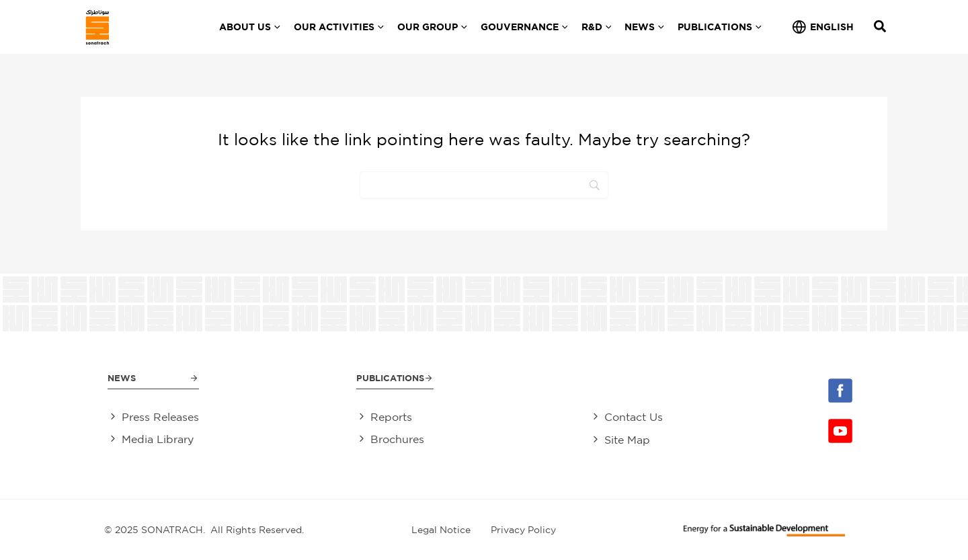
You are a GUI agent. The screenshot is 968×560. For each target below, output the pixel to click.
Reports (389, 417)
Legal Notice (441, 529)
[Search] (484, 185)
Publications (391, 377)
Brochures (395, 439)
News (123, 377)
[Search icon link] (881, 28)
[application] (276, 27)
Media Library (158, 439)
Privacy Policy (523, 529)
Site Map (630, 439)
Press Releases (160, 417)
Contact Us (636, 417)
